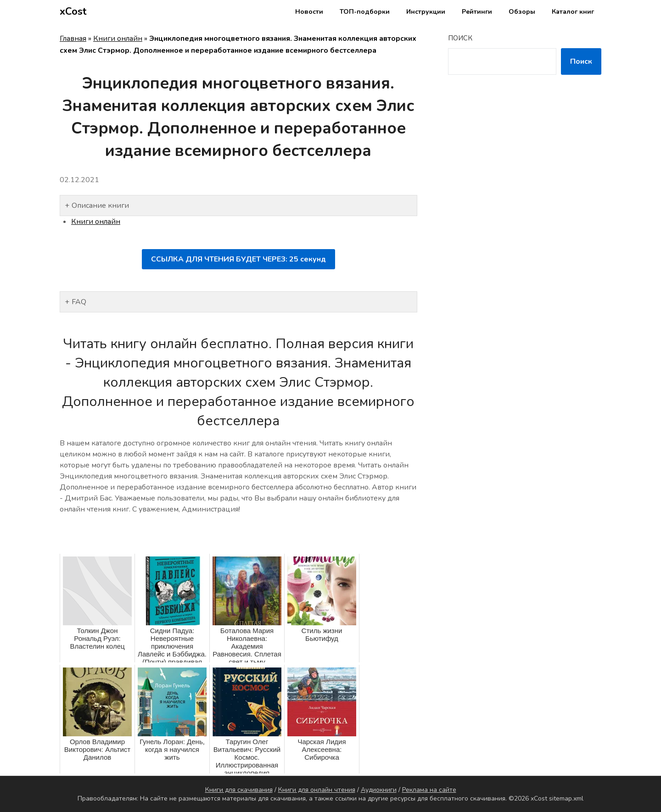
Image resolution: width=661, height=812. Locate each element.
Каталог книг (573, 12)
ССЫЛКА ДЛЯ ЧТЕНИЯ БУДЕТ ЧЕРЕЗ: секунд (238, 259)
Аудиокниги (379, 790)
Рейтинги (477, 12)
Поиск (460, 38)
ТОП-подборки (365, 12)
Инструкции (426, 12)
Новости (309, 12)
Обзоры (522, 12)
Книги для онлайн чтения (317, 790)
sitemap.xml (566, 798)
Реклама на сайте (429, 790)
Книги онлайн (118, 39)
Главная (73, 39)
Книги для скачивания (239, 790)
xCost (73, 11)
